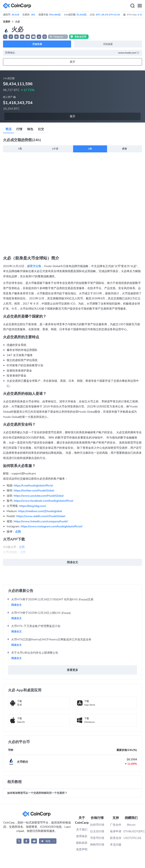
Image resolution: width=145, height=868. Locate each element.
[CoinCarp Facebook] (26, 841)
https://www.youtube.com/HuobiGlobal (39, 496)
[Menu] (140, 6)
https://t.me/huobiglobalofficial (33, 486)
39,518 (15, 15)
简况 (8, 129)
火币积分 (22, 762)
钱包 (30, 129)
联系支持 (116, 838)
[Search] (132, 6)
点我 (18, 532)
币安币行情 (97, 838)
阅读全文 (16, 605)
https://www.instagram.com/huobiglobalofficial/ (52, 526)
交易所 (7, 22)
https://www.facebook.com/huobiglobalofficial (43, 501)
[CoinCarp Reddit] (34, 841)
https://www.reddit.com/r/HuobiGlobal (41, 516)
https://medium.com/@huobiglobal (40, 511)
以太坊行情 (97, 831)
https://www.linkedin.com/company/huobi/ (41, 521)
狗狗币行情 (97, 845)
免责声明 (82, 849)
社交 (41, 129)
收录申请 (116, 831)
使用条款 (82, 836)
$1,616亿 (82, 15)
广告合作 (116, 825)
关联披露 (108, 44)
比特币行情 (97, 825)
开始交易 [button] (37, 44)
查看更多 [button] (72, 670)
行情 (19, 129)
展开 (72, 62)
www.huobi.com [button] (129, 53)
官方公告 (36, 266)
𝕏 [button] (5, 37)
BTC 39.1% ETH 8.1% (108, 15)
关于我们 (82, 830)
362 (33, 15)
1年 (90, 149)
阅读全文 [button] (72, 562)
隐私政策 (82, 843)
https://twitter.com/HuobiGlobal (34, 491)
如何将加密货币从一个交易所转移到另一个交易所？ (37, 793)
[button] (11, 37)
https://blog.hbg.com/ (33, 506)
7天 (20, 149)
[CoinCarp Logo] (18, 6)
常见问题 (116, 845)
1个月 (55, 149)
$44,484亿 (55, 15)
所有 (125, 149)
